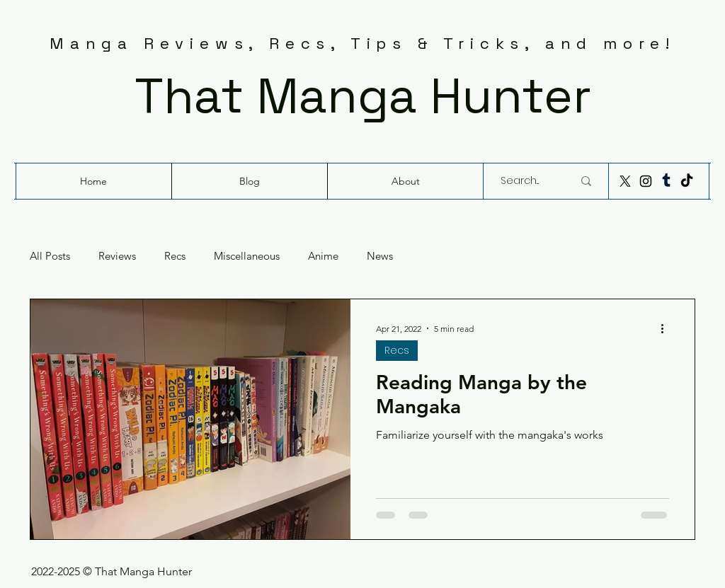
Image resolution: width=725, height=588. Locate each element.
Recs (175, 256)
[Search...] (526, 181)
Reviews (117, 256)
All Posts (50, 256)
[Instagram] (646, 181)
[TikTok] (687, 181)
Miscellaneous (247, 256)
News (380, 256)
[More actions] (667, 328)
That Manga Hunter (363, 96)
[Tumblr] (666, 181)
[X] (625, 181)
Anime (323, 256)
